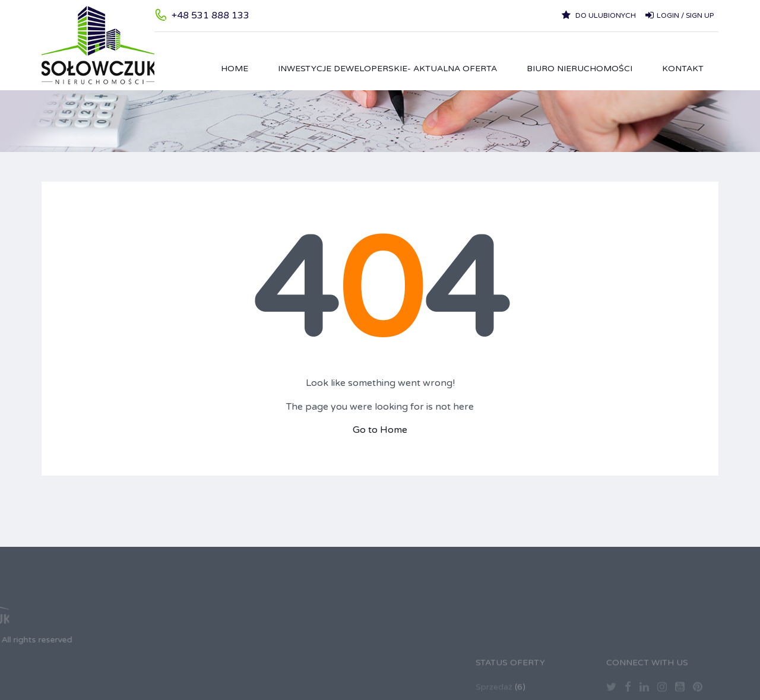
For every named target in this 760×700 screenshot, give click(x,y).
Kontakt (683, 69)
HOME (235, 69)
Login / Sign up (680, 15)
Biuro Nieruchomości (579, 69)
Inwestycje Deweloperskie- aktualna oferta (387, 69)
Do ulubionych (599, 15)
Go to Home (380, 430)
